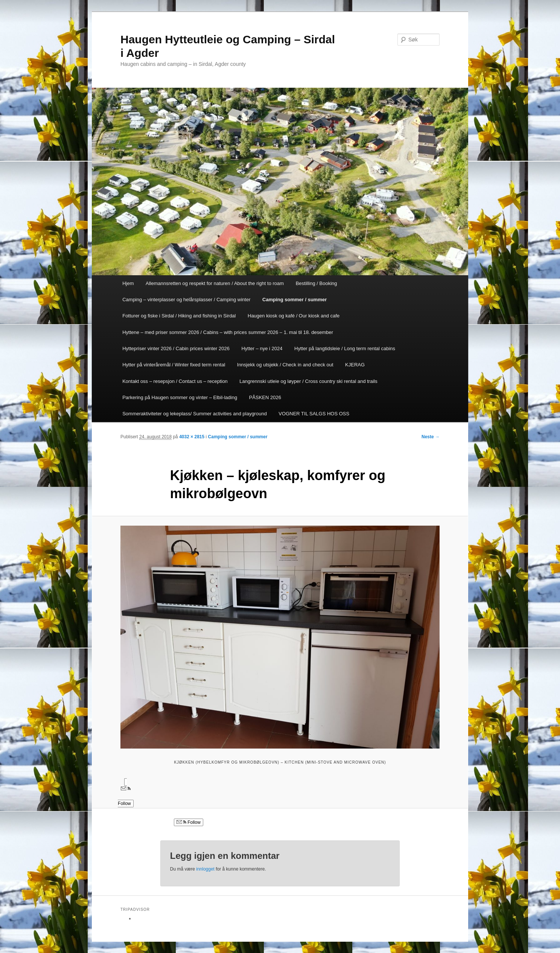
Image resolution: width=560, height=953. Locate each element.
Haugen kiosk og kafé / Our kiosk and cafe (294, 316)
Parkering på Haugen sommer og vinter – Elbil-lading (180, 397)
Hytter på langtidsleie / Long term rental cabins (345, 348)
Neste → (431, 437)
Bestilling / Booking (317, 283)
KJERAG (355, 365)
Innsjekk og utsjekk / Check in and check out (285, 365)
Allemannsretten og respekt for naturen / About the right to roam (215, 283)
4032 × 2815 (192, 437)
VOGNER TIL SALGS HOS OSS (314, 414)
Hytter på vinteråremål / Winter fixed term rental (174, 365)
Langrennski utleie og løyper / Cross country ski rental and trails (308, 381)
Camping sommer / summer (294, 300)
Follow (189, 822)
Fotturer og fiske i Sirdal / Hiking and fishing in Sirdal (179, 316)
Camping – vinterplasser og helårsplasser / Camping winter (186, 300)
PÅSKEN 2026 (265, 397)
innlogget (205, 869)
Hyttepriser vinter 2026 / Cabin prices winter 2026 (176, 348)
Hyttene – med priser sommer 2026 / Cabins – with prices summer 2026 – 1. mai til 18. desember (228, 332)
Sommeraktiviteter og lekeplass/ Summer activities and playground (195, 414)
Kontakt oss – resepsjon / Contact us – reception (175, 381)
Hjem (128, 283)
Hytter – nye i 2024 (262, 348)
